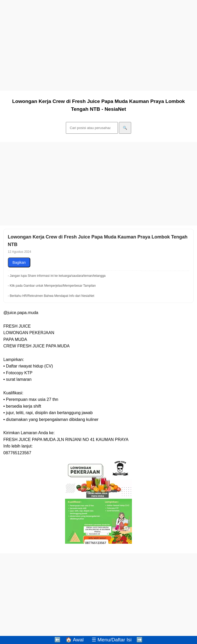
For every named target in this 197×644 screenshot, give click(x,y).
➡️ (140, 640)
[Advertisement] (98, 49)
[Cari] (92, 128)
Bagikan (19, 262)
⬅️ (57, 640)
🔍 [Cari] (125, 128)
